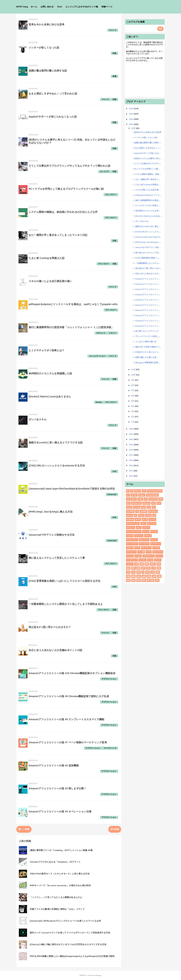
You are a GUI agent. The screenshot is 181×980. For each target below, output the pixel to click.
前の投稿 (115, 829)
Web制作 (143, 511)
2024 (131, 119)
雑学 (144, 580)
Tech (60, 7)
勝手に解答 (136, 568)
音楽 (157, 580)
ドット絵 (141, 552)
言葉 (159, 576)
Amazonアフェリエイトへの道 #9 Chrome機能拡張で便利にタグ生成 (69, 696)
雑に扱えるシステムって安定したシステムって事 (57, 558)
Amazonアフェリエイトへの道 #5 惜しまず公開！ (58, 788)
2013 (131, 476)
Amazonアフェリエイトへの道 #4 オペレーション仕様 (60, 811)
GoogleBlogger (152, 495)
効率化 (153, 564)
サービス (154, 532)
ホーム (34, 7)
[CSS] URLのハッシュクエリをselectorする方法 (57, 466)
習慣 (149, 576)
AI (132, 491)
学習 (114, 76)
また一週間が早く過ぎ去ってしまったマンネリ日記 (58, 235)
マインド (113, 30)
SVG (159, 503)
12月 (134, 128)
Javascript (112, 494)
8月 (133, 385)
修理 (142, 564)
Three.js (137, 507)
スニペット (139, 536)
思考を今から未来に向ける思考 (47, 24)
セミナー (154, 540)
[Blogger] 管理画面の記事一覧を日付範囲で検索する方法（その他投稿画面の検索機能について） (149, 363)
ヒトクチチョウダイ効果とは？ (47, 350)
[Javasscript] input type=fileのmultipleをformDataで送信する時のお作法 (72, 489)
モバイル (158, 560)
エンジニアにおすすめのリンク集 (82, 7)
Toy (154, 507)
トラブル (156, 548)
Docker (99, 402)
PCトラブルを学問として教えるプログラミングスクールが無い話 (66, 189)
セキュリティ (144, 540)
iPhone (141, 515)
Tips (143, 507)
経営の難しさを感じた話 (146, 357)
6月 (133, 396)
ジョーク (130, 536)
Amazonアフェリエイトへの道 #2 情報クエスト (148, 321)
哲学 (143, 568)
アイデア (152, 519)
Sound (129, 507)
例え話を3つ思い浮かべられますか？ (50, 627)
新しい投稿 (24, 829)
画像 (133, 576)
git (135, 515)
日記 (114, 53)
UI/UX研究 (130, 511)
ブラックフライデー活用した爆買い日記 (149, 336)
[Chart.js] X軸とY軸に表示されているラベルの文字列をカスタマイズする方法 (68, 944)
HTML (140, 499)
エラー (143, 523)
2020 (131, 439)
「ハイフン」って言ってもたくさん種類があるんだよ (56, 897)
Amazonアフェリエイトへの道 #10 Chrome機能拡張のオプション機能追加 (72, 673)
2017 (131, 455)
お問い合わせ (47, 7)
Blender (137, 491)
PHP (114, 517)
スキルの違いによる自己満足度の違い (50, 281)
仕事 (136, 564)
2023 (131, 124)
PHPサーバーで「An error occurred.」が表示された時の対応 (60, 886)
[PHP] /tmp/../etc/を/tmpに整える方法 (51, 512)
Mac (128, 503)
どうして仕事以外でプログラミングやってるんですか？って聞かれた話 (70, 166)
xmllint (138, 519)
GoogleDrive (131, 499)
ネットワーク (158, 552)
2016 (131, 460)
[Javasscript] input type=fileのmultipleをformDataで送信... (149, 237)
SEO (153, 503)
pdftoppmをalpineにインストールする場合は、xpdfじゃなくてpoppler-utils (73, 304)
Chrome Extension (155, 491)
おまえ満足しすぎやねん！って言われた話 (53, 94)
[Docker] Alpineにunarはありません (50, 396)
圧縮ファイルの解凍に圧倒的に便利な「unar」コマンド (57, 909)
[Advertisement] (145, 80)
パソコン (130, 556)
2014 (131, 471)
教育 (159, 568)
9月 (133, 380)
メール (150, 560)
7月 (133, 390)
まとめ (145, 519)
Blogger (99, 975)
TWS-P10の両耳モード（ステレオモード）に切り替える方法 (60, 874)
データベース (146, 548)
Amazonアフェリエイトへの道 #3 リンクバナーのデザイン (148, 315)
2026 (131, 109)
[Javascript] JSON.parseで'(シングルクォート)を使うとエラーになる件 (65, 921)
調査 (128, 580)
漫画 (158, 572)
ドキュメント (131, 552)
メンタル (143, 560)
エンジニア (105, 171)
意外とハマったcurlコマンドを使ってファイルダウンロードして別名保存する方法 (70, 933)
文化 (128, 572)
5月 (133, 401)
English (142, 495)
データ (137, 548)
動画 (128, 568)
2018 (131, 450)
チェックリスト (132, 544)
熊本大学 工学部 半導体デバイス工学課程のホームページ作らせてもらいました (149, 347)
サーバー (146, 532)
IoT (146, 499)
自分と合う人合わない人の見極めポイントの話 (55, 650)
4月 (133, 406)
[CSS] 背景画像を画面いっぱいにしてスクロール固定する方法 (64, 581)
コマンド (146, 527)
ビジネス (138, 556)
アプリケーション (109, 679)
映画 (139, 572)
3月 (133, 411)
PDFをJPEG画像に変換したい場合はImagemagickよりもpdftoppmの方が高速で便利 (72, 956)
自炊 (154, 576)
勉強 (159, 564)
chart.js (130, 515)
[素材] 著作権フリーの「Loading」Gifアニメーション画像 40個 (61, 850)
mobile (148, 515)
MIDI (161, 499)
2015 (131, 465)
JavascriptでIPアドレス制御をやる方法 (52, 535)
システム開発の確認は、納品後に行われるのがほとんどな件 (63, 212)
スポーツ (148, 536)
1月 (133, 422)
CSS (114, 471)
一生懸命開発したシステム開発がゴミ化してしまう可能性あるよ (66, 604)
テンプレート (156, 544)
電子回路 (150, 580)
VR (137, 511)
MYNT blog (22, 7)
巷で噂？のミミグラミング (147, 331)
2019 (131, 445)
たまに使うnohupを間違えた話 (47, 258)
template (130, 519)
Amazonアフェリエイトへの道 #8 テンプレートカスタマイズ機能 (66, 719)
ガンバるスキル (38, 419)
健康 (147, 564)
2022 (131, 429)
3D (128, 491)
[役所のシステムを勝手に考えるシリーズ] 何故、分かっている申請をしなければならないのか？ (148, 158)
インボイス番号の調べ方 (146, 342)
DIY (128, 495)
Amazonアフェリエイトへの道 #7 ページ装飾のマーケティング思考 (68, 742)
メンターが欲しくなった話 (44, 48)
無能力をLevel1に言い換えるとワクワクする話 (56, 442)
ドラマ (149, 552)
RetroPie (146, 503)
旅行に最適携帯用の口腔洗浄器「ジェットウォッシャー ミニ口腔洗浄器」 (71, 327)
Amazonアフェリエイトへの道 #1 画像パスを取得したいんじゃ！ (148, 326)
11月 (134, 369)
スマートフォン (132, 540)
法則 (147, 572)
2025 (131, 114)
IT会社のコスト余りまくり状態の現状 (149, 352)
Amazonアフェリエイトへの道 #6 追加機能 (54, 765)
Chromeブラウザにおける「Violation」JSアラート (55, 862)
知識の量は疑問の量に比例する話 (48, 71)
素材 (139, 576)
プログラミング (149, 556)
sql (154, 515)
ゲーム (139, 527)
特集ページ (107, 7)
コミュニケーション (97, 356)
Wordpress (153, 511)
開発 (139, 580)
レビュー (113, 333)
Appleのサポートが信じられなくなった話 (53, 117)
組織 (144, 576)
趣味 (133, 580)
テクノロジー (111, 195)
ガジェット (101, 333)
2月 (133, 417)
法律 (153, 572)
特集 (128, 576)
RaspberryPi (136, 503)
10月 (134, 375)
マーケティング (110, 748)
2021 (131, 434)
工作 (154, 568)
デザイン (130, 548)
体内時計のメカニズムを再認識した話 (50, 373)
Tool (149, 507)
